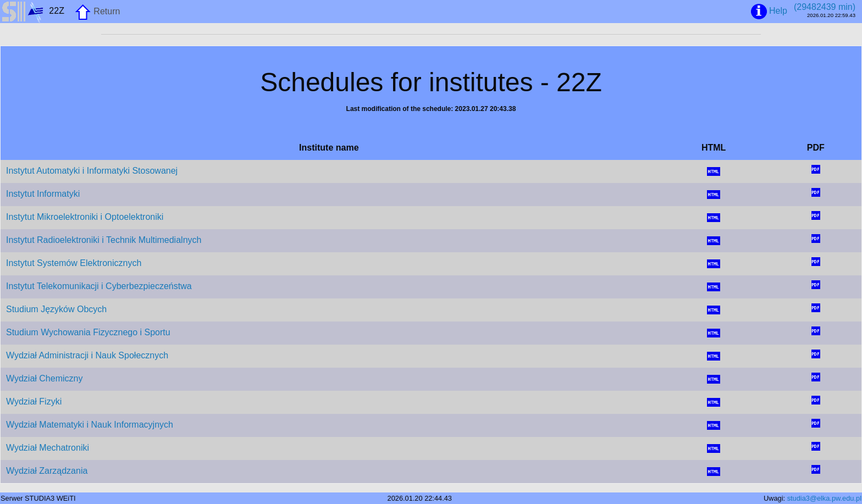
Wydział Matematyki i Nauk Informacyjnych (90, 425)
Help (769, 12)
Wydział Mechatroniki (48, 448)
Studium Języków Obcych (56, 309)
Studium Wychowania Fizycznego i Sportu (88, 332)
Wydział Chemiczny (44, 378)
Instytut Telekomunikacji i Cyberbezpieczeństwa (99, 286)
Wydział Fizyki (34, 401)
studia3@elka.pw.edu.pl (824, 498)
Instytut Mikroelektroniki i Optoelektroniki (85, 217)
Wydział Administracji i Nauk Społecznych (87, 355)
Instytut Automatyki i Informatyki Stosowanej (92, 171)
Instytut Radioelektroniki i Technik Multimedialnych (104, 240)
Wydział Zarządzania (47, 471)
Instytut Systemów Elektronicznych (74, 263)
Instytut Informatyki (43, 194)
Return (98, 12)
